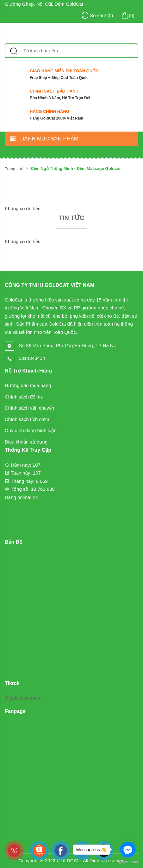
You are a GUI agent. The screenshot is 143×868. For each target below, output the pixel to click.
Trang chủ (14, 169)
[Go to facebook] (128, 850)
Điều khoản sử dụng (26, 442)
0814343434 (25, 358)
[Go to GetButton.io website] (128, 862)
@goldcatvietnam (23, 698)
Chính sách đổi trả (24, 397)
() (127, 16)
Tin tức (71, 218)
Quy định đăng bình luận (31, 430)
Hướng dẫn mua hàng (28, 385)
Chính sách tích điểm (27, 419)
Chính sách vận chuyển (29, 408)
